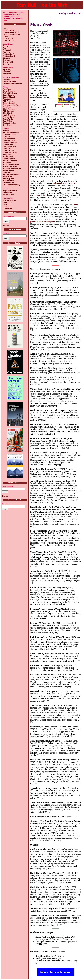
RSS (5, 204)
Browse (6, 225)
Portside (7, 173)
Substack (7, 74)
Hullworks (7, 79)
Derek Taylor (8, 119)
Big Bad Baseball (10, 191)
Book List (7, 64)
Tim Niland (7, 113)
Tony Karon (8, 155)
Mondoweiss (8, 163)
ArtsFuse (7, 89)
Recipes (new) (9, 56)
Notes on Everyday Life (13, 83)
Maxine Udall (8, 181)
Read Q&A (7, 202)
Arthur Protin (8, 195)
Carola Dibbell (9, 97)
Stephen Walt (9, 183)
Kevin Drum (8, 145)
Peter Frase (8, 149)
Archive (6, 48)
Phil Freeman (9, 101)
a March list (40, 195)
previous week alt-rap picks (43, 221)
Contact (6, 60)
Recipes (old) (9, 54)
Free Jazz (7, 99)
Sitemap (6, 58)
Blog (5, 28)
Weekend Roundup (11, 34)
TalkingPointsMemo (11, 175)
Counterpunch (9, 139)
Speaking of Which (11, 32)
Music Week (8, 30)
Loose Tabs (8, 38)
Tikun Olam (8, 177)
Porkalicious (8, 193)
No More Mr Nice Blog (12, 169)
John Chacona (9, 91)
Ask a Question (9, 200)
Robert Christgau (10, 93)
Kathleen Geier (9, 151)
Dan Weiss (7, 121)
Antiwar (6, 131)
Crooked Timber (10, 141)
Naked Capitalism (10, 167)
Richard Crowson (10, 143)
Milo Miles (7, 107)
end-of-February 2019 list (64, 183)
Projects (6, 52)
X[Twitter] (7, 70)
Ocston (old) (8, 62)
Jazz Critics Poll (10, 81)
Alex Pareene (9, 171)
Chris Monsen (9, 109)
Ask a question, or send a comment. (56, 972)
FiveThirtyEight (9, 147)
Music (6, 46)
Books (6, 36)
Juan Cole (7, 137)
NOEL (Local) (9, 40)
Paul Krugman (9, 159)
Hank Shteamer (9, 115)
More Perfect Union (11, 165)
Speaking (7, 208)
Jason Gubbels (9, 103)
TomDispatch (8, 179)
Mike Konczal (9, 157)
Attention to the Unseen (13, 133)
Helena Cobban (9, 135)
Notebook (7, 50)
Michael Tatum (9, 117)
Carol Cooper (9, 95)
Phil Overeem (9, 111)
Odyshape (7, 125)
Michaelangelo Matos (12, 105)
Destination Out (10, 123)
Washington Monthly (12, 185)
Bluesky (6, 72)
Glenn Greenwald (10, 153)
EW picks (74, 205)
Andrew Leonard (10, 161)
